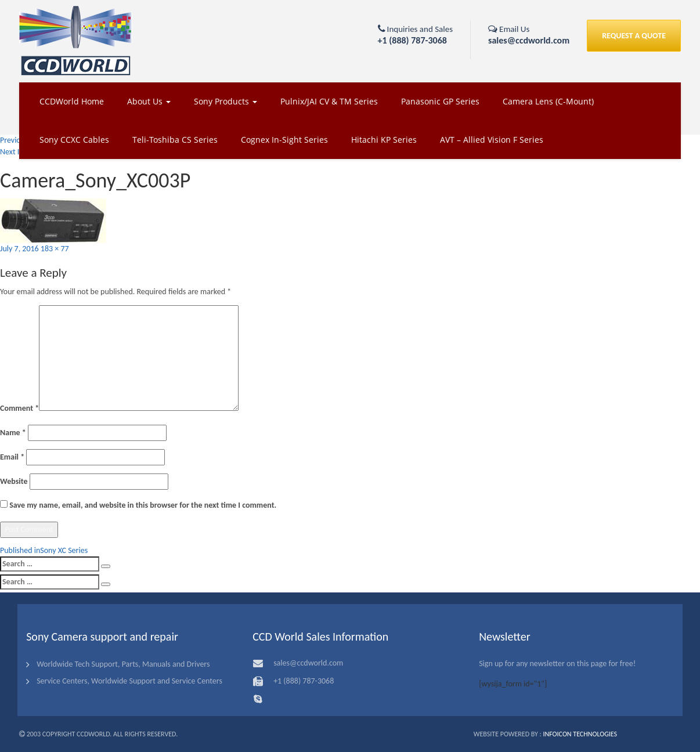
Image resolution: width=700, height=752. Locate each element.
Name (13, 433)
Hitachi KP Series (384, 140)
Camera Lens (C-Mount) (548, 101)
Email (12, 457)
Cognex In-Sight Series (284, 140)
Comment (19, 408)
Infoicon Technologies (580, 734)
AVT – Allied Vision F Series (492, 140)
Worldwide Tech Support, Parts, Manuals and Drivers (123, 664)
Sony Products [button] (225, 101)
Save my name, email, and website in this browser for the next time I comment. (143, 505)
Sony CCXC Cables (74, 140)
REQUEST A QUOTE (634, 36)
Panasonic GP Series (440, 101)
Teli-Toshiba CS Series (175, 140)
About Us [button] (149, 101)
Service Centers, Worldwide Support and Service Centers (129, 681)
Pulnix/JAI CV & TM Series (329, 101)
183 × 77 (55, 249)
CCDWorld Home (72, 101)
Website (14, 481)
